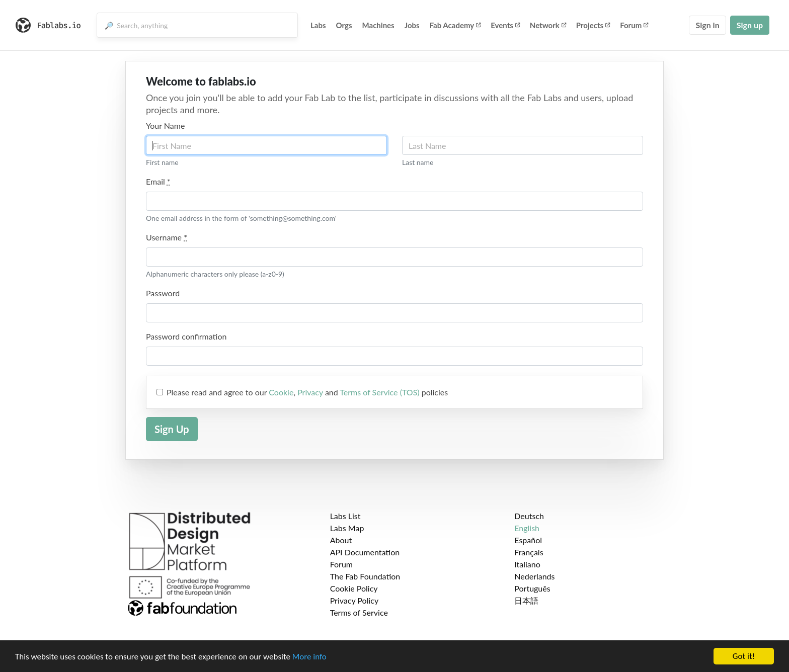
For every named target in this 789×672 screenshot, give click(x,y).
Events (505, 25)
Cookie (281, 392)
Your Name (165, 125)
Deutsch (529, 516)
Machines (378, 25)
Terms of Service (359, 612)
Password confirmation (186, 336)
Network (548, 25)
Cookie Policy (354, 588)
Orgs (344, 25)
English (527, 528)
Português (532, 588)
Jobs (412, 25)
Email (158, 181)
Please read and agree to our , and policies (307, 392)
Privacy (310, 392)
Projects (593, 25)
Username (167, 237)
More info (309, 657)
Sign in (707, 25)
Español (528, 540)
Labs (318, 25)
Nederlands (534, 576)
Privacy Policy (354, 600)
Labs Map (347, 528)
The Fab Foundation (365, 576)
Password (163, 293)
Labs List (345, 516)
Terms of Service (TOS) (379, 392)
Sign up (750, 25)
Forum (634, 25)
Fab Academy (455, 25)
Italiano (527, 564)
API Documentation (365, 552)
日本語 (526, 600)
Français (529, 552)
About (341, 540)
